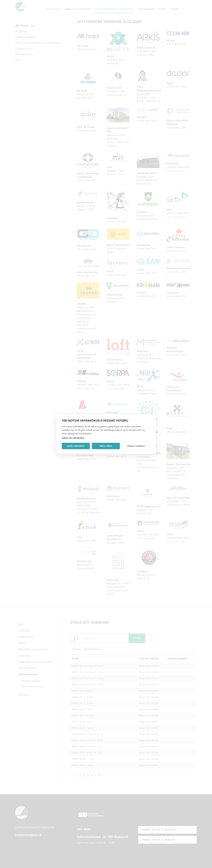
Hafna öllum (106, 446)
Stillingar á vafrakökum (136, 446)
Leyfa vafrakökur (76, 446)
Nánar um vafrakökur (73, 437)
